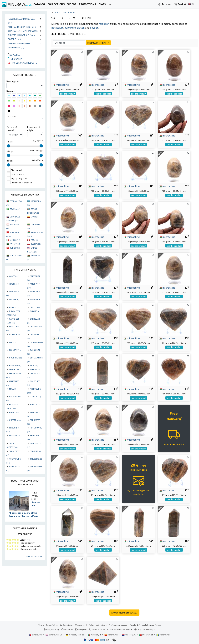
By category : (13, 81)
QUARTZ (15, 420)
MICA (13, 389)
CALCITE (36, 311)
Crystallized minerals (23, 31)
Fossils (14, 39)
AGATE (14, 276)
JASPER (14, 369)
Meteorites (16, 47)
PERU (35, 240)
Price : (10, 142)
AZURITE (15, 307)
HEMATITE (15, 365)
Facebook (67, 629)
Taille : (10, 161)
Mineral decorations (22, 27)
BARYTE (35, 307)
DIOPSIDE (15, 334)
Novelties (14, 55)
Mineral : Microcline (98, 43)
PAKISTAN (15, 244)
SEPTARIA (15, 435)
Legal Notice (52, 625)
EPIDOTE (15, 342)
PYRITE (14, 412)
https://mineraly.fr (146, 629)
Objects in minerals (21, 35)
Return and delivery (98, 625)
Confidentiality (66, 625)
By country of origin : (34, 129)
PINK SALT (36, 404)
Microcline (70, 13)
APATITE (14, 299)
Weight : (11, 151)
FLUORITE (15, 350)
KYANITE (35, 369)
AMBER (14, 284)
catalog (58, 13)
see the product (68, 94)
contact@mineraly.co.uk (121, 629)
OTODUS (35, 397)
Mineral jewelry (19, 43)
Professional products (23, 63)
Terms (41, 625)
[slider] (9, 146)
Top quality (15, 59)
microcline (61, 85)
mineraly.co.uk (54, 635)
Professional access (118, 625)
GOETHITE (15, 358)
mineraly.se (163, 635)
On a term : (12, 116)
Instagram (81, 629)
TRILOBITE (36, 459)
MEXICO (15, 240)
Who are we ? (81, 625)
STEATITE (35, 451)
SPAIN (35, 217)
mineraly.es (112, 635)
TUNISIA (15, 248)
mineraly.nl (129, 635)
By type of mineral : (12, 129)
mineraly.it (95, 635)
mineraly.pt (146, 635)
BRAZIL (15, 209)
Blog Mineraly (52, 629)
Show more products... (124, 612)
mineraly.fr (36, 635)
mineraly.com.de (75, 635)
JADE (34, 365)
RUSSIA (36, 244)
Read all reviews (34, 557)
